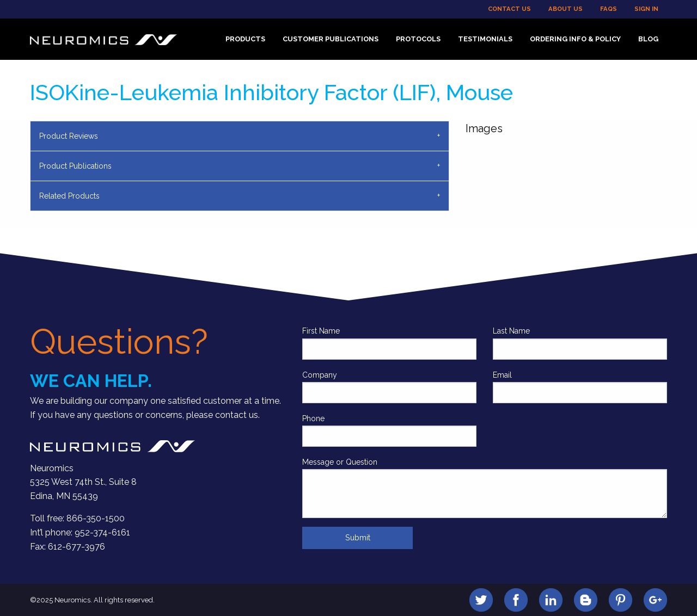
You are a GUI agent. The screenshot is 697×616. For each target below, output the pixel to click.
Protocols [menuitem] (418, 39)
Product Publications (75, 166)
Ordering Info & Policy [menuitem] (575, 39)
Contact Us (509, 9)
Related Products (69, 196)
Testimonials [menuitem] (485, 39)
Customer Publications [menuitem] (331, 39)
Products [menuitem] (245, 39)
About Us (565, 9)
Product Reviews (69, 136)
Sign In (646, 9)
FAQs (609, 9)
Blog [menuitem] (648, 39)
